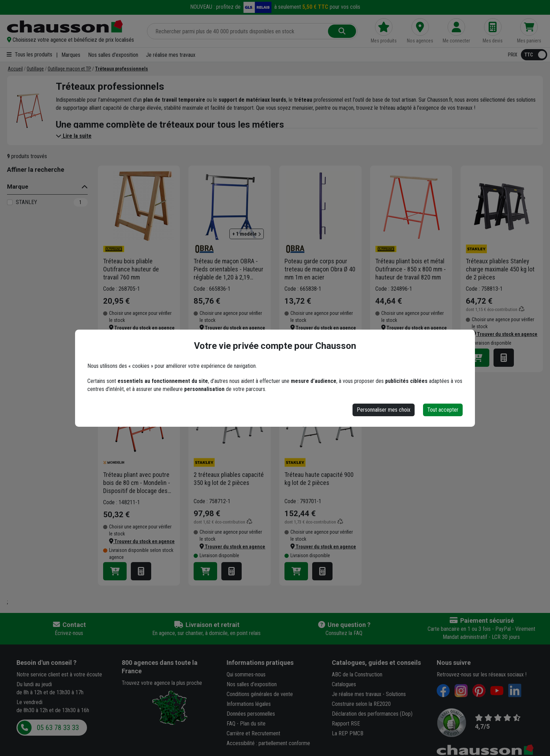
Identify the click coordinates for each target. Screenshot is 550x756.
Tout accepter (443, 410)
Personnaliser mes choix (384, 410)
